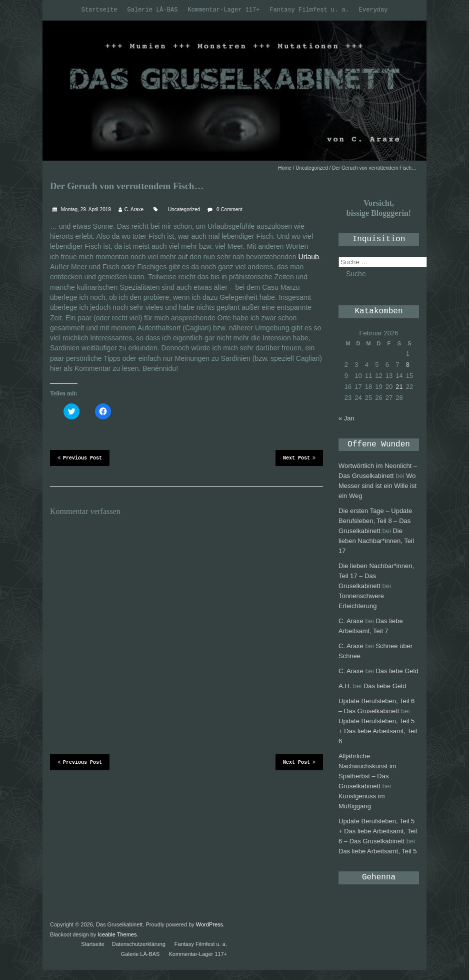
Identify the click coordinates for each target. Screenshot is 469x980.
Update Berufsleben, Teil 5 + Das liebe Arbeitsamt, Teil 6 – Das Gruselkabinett (378, 831)
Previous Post (80, 457)
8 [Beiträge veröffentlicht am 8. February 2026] (408, 365)
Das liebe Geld (397, 671)
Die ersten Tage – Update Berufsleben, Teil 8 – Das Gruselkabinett (375, 521)
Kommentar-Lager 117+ (223, 10)
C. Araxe (134, 209)
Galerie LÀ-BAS (153, 10)
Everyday (373, 10)
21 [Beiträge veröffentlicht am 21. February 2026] (399, 387)
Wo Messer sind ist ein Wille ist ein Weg (377, 486)
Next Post (299, 457)
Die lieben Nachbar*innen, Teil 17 (376, 541)
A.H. (345, 686)
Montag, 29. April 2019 (85, 209)
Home (285, 168)
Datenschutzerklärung (139, 944)
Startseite (99, 10)
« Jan (346, 418)
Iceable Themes (117, 934)
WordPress (209, 924)
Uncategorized (311, 168)
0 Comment (229, 209)
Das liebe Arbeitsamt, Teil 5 (378, 851)
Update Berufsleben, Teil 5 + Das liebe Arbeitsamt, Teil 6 (378, 731)
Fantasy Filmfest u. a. (309, 10)
